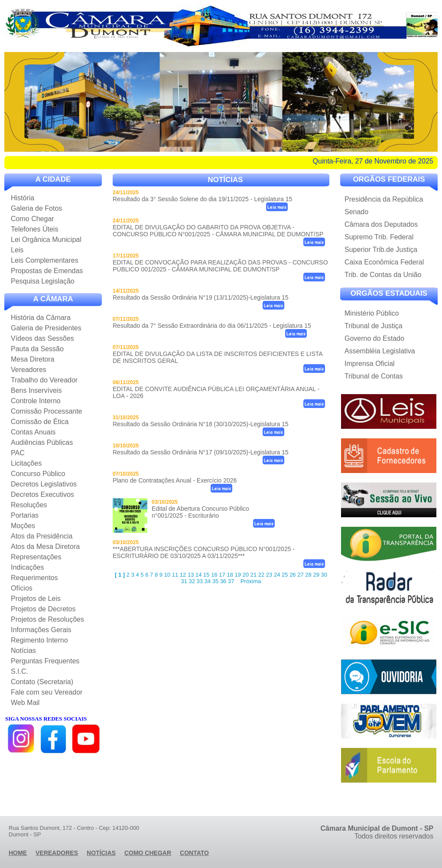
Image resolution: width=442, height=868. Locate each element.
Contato (194, 853)
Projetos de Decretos (43, 609)
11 (175, 575)
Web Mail (25, 703)
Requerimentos (34, 578)
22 (261, 575)
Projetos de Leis (36, 599)
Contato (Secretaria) (42, 682)
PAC (18, 453)
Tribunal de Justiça (374, 326)
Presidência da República (384, 199)
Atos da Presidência (42, 536)
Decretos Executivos (42, 494)
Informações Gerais (41, 630)
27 (300, 575)
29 (316, 575)
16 (214, 575)
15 (206, 575)
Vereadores (29, 370)
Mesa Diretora (32, 359)
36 (223, 581)
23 (269, 575)
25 (285, 575)
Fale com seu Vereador (47, 692)
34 (208, 581)
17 (222, 575)
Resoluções (29, 505)
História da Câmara (41, 318)
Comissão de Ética (40, 422)
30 (324, 575)
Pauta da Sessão (37, 349)
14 (198, 575)
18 (230, 575)
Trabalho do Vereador (44, 380)
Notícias (23, 651)
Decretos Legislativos (44, 484)
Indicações (28, 567)
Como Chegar (32, 219)
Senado (356, 212)
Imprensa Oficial (370, 364)
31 (184, 581)
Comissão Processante (47, 411)
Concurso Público (38, 474)
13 (191, 575)
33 (200, 581)
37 (231, 581)
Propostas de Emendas (47, 271)
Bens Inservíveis (36, 390)
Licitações (26, 463)
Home (18, 853)
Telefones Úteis (34, 229)
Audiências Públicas (42, 442)
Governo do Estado (374, 338)
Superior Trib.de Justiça (381, 250)
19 (237, 575)
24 (277, 575)
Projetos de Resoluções (47, 619)
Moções (23, 526)
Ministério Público (372, 313)
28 (308, 575)
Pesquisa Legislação (43, 281)
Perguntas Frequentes (45, 661)
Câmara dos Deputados (381, 224)
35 (215, 581)
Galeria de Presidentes (46, 328)
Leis (17, 250)
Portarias (25, 515)
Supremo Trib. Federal (379, 237)
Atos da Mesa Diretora (45, 547)
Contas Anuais (33, 432)
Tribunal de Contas (374, 376)
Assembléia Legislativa (380, 351)
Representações (36, 557)
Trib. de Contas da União (383, 275)
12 (183, 575)
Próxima (251, 581)
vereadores (57, 853)
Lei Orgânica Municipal (46, 240)
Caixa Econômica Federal (384, 262)
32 (192, 581)
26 (292, 575)
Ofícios (22, 588)
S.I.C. (19, 671)
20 (246, 575)
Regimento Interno (39, 640)
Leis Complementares (45, 260)
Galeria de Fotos (36, 208)
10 (167, 575)
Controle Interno (36, 401)
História (23, 198)
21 (253, 575)
